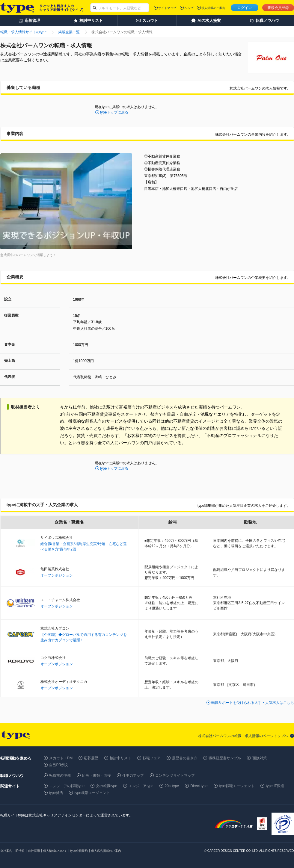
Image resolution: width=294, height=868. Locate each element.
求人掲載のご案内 (213, 8)
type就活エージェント (92, 793)
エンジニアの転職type (67, 786)
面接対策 (260, 758)
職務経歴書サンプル (225, 758)
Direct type (199, 786)
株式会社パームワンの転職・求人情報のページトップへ (243, 736)
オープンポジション (57, 575)
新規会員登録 (278, 8)
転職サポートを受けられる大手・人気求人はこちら (253, 703)
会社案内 (6, 851)
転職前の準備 (60, 775)
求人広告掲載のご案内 (106, 851)
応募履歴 (91, 758)
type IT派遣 (275, 786)
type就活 (56, 793)
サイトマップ (167, 8)
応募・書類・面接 (97, 775)
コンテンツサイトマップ (175, 775)
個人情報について (55, 851)
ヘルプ (189, 8)
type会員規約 (79, 851)
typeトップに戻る (114, 112)
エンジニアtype (141, 786)
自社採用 (34, 851)
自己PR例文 (59, 765)
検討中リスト (120, 758)
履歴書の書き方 (185, 758)
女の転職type (107, 786)
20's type (172, 786)
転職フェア (152, 758)
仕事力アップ (133, 775)
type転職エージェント (237, 786)
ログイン (245, 8)
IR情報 (20, 851)
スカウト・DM (61, 758)
